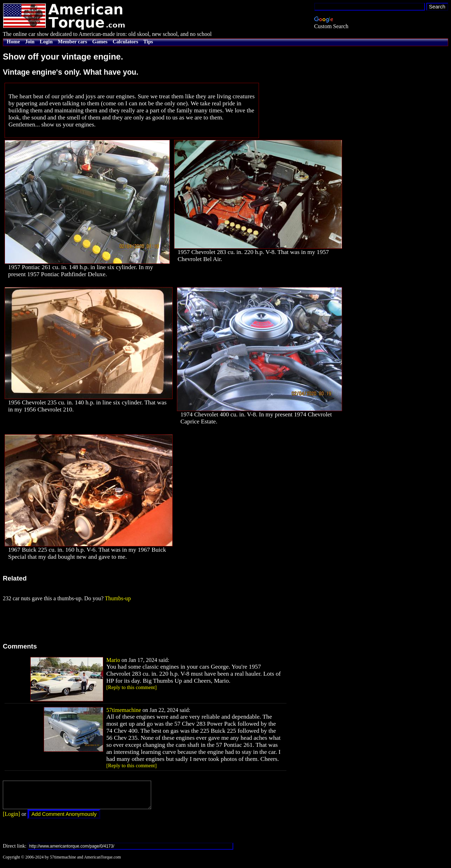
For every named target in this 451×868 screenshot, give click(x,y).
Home (13, 42)
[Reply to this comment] (132, 687)
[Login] (11, 819)
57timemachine (124, 710)
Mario (113, 660)
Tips (148, 42)
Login (46, 42)
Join (30, 42)
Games (100, 42)
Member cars (72, 42)
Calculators (125, 42)
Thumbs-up (118, 598)
